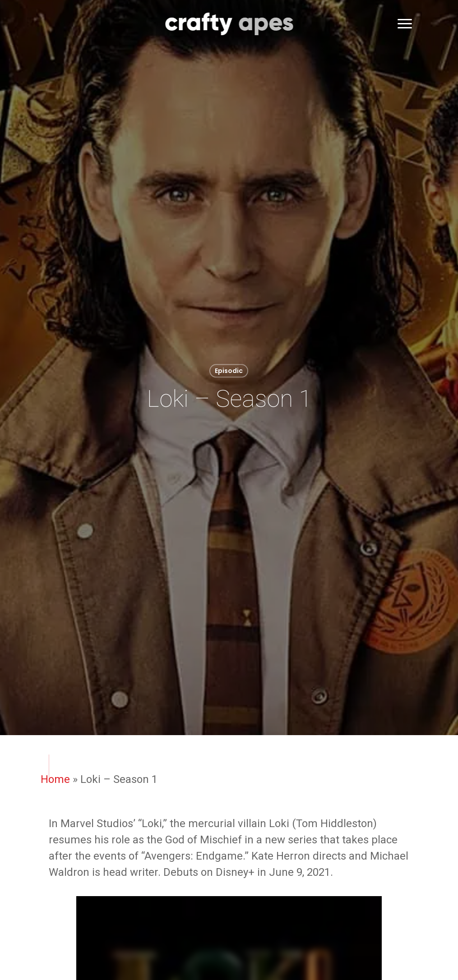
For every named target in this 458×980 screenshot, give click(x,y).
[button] (405, 24)
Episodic (229, 371)
